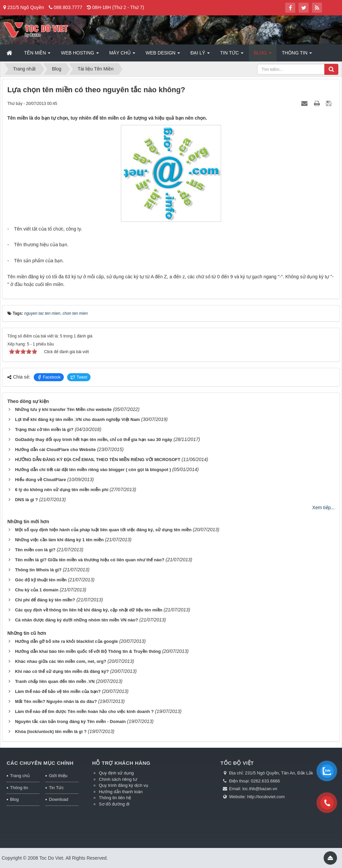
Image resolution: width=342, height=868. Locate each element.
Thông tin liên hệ (115, 798)
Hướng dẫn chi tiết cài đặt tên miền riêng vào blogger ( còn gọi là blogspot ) (93, 470)
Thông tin (19, 788)
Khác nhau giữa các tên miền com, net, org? (61, 661)
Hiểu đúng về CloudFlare (41, 480)
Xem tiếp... (323, 508)
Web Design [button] (163, 55)
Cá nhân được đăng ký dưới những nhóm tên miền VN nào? (77, 620)
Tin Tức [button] (232, 55)
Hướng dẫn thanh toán (121, 792)
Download (58, 799)
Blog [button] (263, 55)
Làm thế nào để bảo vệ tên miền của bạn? (58, 691)
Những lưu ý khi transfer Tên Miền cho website (63, 409)
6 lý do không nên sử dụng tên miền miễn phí (62, 490)
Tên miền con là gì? (35, 550)
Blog (14, 799)
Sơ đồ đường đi (114, 804)
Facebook (49, 377)
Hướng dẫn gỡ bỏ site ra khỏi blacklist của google (66, 641)
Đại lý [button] (200, 55)
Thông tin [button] (297, 55)
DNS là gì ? (27, 500)
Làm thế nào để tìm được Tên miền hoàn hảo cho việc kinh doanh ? (84, 711)
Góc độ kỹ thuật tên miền (41, 580)
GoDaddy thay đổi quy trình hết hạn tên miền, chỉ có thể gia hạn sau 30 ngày (94, 440)
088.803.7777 (68, 7)
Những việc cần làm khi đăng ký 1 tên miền (59, 540)
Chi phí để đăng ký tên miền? (45, 600)
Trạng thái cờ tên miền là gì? (44, 429)
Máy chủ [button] (122, 55)
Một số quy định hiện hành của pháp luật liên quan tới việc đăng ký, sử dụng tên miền (103, 530)
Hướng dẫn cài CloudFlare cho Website (55, 450)
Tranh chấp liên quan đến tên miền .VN (55, 681)
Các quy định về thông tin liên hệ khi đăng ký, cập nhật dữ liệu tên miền (89, 610)
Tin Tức (56, 788)
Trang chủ (20, 776)
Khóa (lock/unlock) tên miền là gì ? (51, 732)
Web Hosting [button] (80, 55)
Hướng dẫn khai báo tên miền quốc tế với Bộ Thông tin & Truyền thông (88, 651)
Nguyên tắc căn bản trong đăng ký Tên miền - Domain (70, 721)
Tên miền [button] (37, 55)
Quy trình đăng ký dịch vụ (124, 785)
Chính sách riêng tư (118, 779)
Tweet (79, 377)
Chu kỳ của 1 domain (37, 590)
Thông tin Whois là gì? (38, 570)
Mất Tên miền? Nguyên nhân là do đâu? (56, 701)
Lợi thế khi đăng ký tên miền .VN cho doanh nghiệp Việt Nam (77, 419)
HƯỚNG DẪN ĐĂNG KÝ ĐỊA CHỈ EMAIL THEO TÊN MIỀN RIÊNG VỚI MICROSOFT (98, 460)
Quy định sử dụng (116, 773)
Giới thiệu (58, 776)
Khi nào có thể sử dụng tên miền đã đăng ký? (62, 671)
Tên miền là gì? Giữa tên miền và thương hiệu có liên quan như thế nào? (90, 560)
